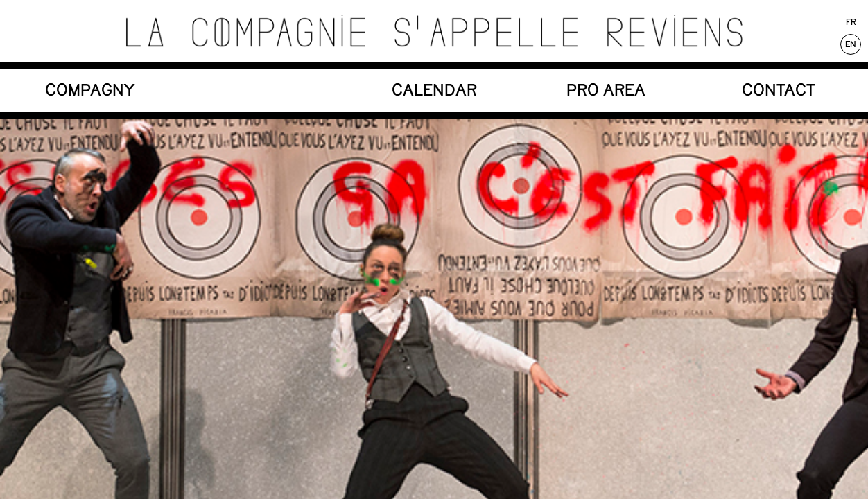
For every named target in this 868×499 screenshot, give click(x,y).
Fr (851, 22)
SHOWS (262, 90)
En (851, 44)
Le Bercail (98, 189)
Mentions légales (745, 189)
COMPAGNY (90, 90)
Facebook (569, 189)
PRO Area (606, 90)
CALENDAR (434, 90)
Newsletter (255, 189)
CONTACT (779, 90)
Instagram (414, 189)
